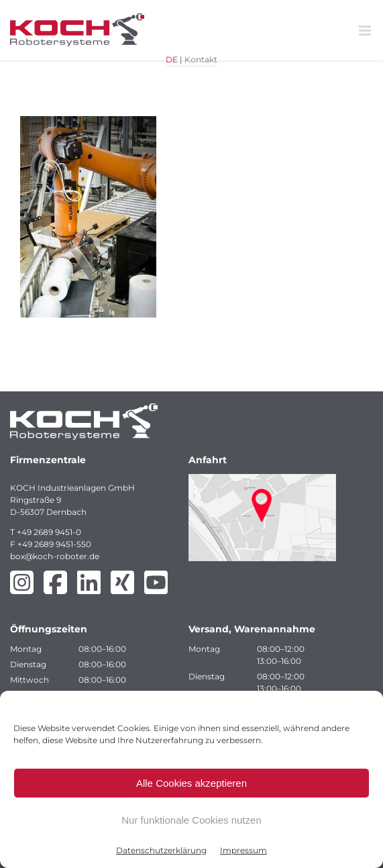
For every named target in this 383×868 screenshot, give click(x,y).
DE (172, 59)
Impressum (243, 850)
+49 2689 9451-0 (49, 532)
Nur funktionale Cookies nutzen (191, 820)
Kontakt (201, 59)
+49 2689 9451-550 (54, 544)
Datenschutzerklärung (161, 850)
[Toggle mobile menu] (366, 31)
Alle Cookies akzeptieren (191, 783)
